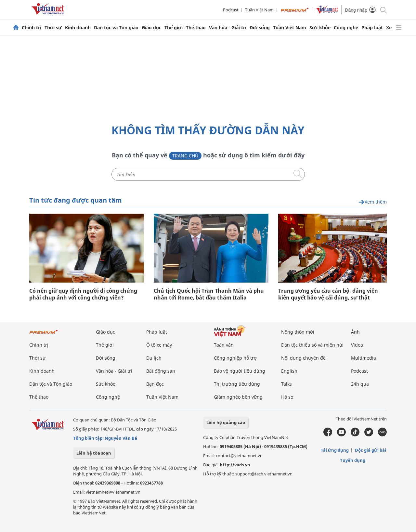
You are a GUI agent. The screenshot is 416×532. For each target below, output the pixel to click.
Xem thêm (372, 202)
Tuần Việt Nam (259, 10)
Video (357, 345)
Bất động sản (161, 371)
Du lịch (154, 358)
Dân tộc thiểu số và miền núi (312, 345)
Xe (389, 28)
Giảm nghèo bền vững (238, 397)
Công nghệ (346, 28)
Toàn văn (224, 345)
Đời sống (260, 28)
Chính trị (32, 28)
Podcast (231, 10)
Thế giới (174, 28)
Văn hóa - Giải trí (228, 28)
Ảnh (355, 332)
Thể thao (196, 28)
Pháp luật (372, 28)
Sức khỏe (320, 28)
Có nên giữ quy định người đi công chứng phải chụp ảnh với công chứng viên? (83, 294)
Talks (286, 384)
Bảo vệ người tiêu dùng (240, 371)
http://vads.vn (235, 465)
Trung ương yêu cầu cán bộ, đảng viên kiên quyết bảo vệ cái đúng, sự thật (328, 294)
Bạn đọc (155, 384)
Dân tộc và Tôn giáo (116, 28)
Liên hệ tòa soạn (94, 453)
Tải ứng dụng (335, 450)
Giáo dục (151, 28)
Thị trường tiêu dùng (237, 384)
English (289, 371)
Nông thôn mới (298, 332)
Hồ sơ (287, 397)
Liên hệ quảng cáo (226, 422)
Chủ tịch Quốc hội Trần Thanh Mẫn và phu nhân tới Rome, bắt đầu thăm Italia (209, 294)
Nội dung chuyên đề (303, 358)
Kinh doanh (78, 28)
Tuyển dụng (353, 460)
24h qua (360, 384)
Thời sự (53, 28)
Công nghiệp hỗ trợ (235, 358)
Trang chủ (185, 156)
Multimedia (364, 358)
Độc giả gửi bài (370, 450)
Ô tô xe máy (159, 345)
